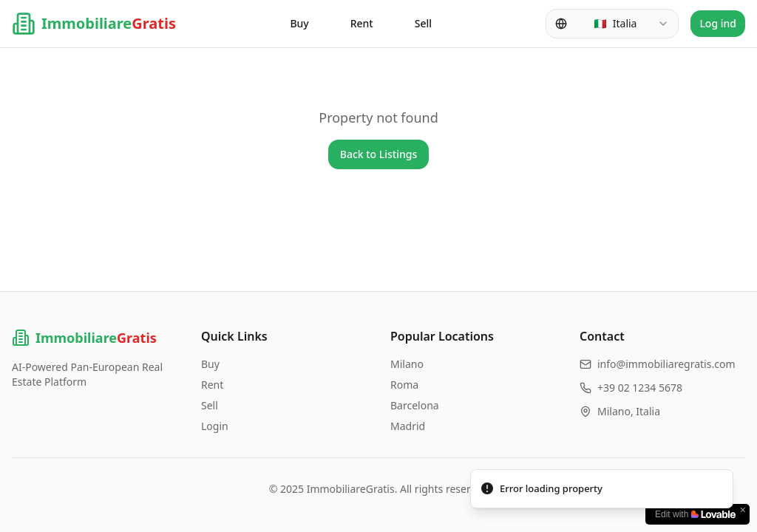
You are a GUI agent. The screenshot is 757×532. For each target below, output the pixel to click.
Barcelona (415, 405)
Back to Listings (379, 154)
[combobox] (612, 24)
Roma (404, 385)
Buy (299, 23)
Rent (362, 23)
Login (215, 426)
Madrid (408, 426)
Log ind (718, 23)
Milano (407, 364)
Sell (423, 23)
